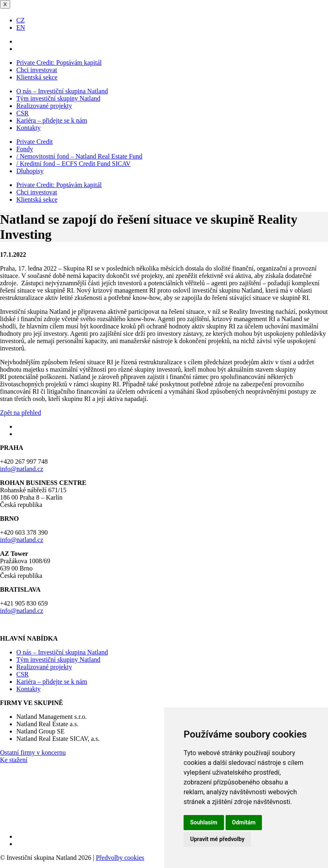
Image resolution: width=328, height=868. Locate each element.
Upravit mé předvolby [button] (217, 839)
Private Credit (34, 142)
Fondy (25, 149)
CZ (20, 20)
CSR (22, 113)
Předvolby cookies (120, 858)
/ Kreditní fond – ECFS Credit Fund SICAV (73, 164)
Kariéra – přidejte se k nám (52, 120)
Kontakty (29, 128)
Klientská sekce (37, 77)
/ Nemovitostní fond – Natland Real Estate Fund (79, 156)
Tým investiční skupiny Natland (58, 98)
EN (21, 28)
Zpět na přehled (20, 413)
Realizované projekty (44, 106)
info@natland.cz (22, 469)
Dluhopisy (30, 171)
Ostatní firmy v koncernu (33, 752)
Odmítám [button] (244, 822)
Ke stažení (14, 760)
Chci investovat (37, 70)
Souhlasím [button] (204, 822)
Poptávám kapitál (59, 63)
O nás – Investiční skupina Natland (62, 91)
